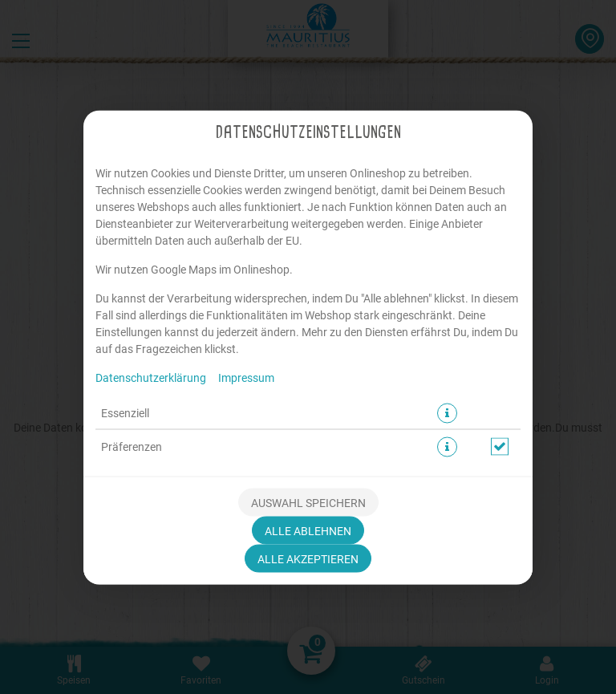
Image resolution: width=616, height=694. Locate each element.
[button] (447, 413)
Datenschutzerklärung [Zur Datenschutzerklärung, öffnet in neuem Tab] (151, 377)
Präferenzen (132, 446)
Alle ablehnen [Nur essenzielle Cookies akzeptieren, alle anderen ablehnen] (308, 530)
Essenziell (125, 413)
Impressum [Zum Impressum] (246, 377)
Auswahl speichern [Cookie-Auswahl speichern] (308, 502)
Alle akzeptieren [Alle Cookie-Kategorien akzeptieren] (308, 558)
